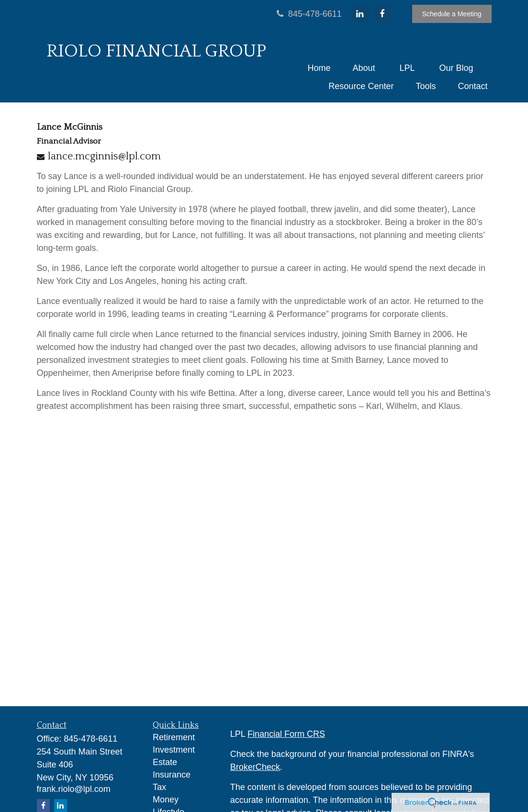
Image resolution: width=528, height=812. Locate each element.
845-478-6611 (308, 14)
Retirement (174, 737)
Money (166, 800)
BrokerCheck (255, 767)
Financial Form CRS (286, 734)
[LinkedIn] (360, 14)
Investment (174, 750)
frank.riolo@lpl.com (74, 789)
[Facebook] (382, 14)
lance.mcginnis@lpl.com (104, 156)
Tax (159, 787)
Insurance (172, 775)
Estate (165, 762)
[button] (319, 68)
